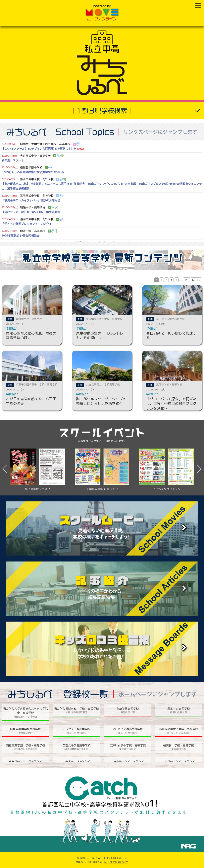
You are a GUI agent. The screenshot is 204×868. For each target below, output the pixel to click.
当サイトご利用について (116, 862)
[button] (199, 469)
